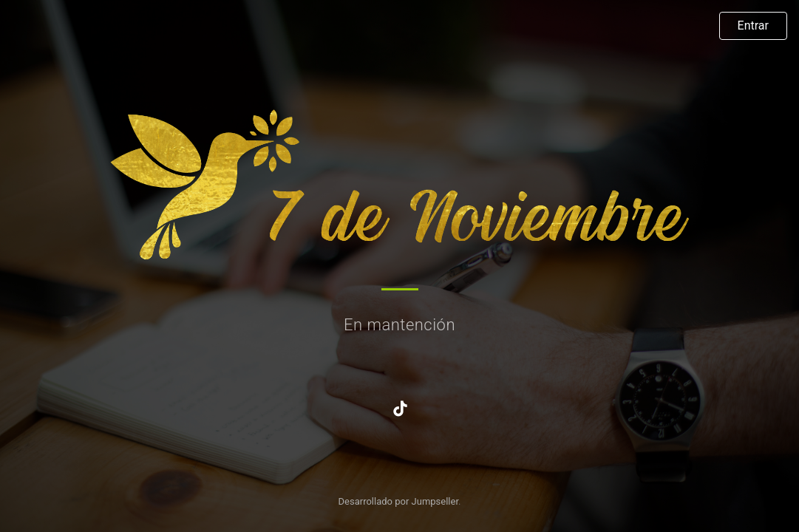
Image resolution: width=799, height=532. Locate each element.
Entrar (753, 25)
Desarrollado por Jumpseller (399, 501)
